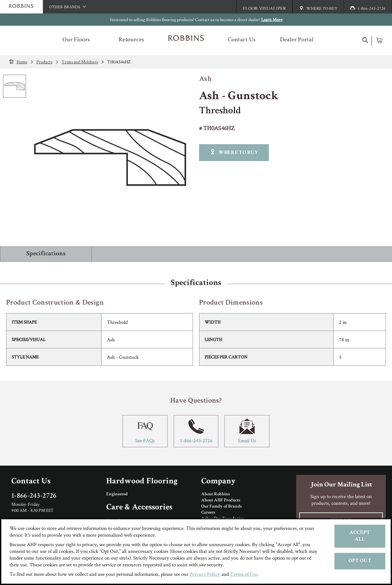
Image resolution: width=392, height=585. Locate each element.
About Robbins (215, 494)
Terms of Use (244, 575)
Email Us (247, 431)
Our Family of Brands (221, 507)
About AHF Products (221, 501)
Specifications (46, 254)
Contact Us (31, 482)
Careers (208, 513)
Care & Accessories (139, 508)
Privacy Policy (205, 575)
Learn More (272, 19)
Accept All (360, 536)
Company (218, 482)
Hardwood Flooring (142, 482)
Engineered (117, 494)
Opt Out (360, 561)
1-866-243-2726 (196, 431)
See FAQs (145, 431)
